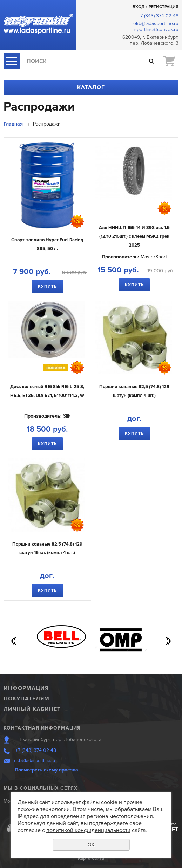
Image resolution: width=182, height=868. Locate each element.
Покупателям (26, 699)
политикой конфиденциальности (88, 830)
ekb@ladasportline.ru (156, 24)
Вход (139, 7)
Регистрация (164, 7)
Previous (14, 641)
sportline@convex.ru (156, 30)
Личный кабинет (32, 709)
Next (168, 641)
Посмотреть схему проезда (46, 770)
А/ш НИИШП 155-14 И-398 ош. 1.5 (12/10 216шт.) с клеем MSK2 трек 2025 (134, 236)
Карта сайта (91, 858)
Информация (26, 688)
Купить (47, 287)
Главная (13, 124)
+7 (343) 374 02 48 (158, 16)
